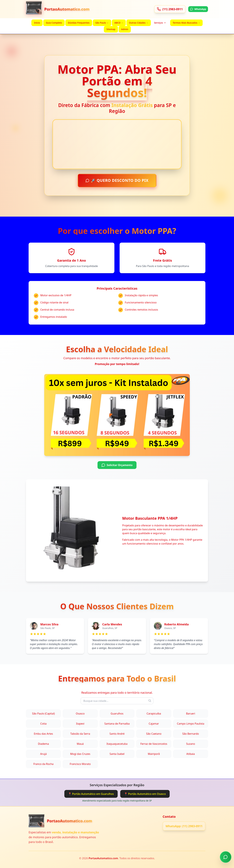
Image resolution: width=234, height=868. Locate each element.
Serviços (160, 23)
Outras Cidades (139, 23)
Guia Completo (54, 23)
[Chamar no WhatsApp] (226, 857)
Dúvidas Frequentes (79, 23)
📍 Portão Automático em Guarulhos (91, 794)
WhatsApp (198, 9)
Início (37, 23)
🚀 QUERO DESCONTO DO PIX (117, 181)
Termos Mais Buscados (186, 23)
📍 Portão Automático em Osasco (145, 794)
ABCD (119, 23)
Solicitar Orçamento (117, 466)
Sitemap (111, 29)
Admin (125, 29)
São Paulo (102, 23)
